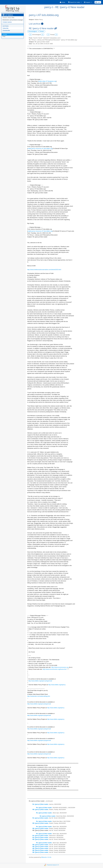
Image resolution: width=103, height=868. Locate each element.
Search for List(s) (74, 2)
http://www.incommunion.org (60, 667)
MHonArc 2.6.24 (46, 857)
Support (87, 2)
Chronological (33, 31)
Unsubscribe (6, 30)
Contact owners (7, 22)
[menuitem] (62, 2)
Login (98, 2)
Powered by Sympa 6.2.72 (53, 865)
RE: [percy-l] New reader (40, 809)
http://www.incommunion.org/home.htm (55, 669)
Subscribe (6, 28)
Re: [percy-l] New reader (40, 804)
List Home (6, 26)
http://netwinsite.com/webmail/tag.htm (39, 696)
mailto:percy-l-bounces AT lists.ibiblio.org (40, 148)
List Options (8, 15)
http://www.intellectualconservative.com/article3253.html (44, 270)
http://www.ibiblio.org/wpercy (57, 685)
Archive (5, 34)
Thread (42, 31)
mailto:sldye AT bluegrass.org (47, 81)
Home (62, 2)
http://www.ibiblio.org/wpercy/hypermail (40, 681)
